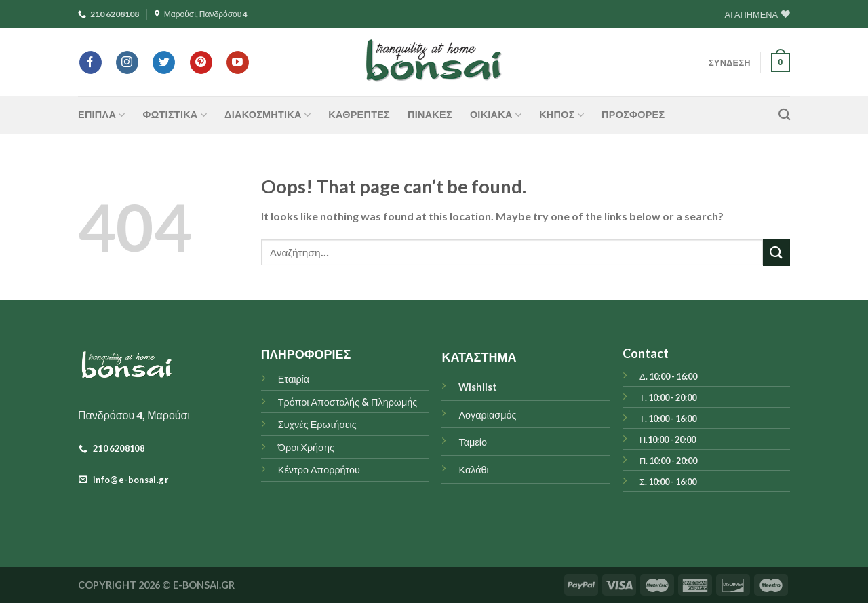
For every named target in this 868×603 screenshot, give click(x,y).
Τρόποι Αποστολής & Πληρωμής (348, 402)
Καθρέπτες (359, 114)
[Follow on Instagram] (127, 62)
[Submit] (776, 252)
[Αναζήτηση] (784, 115)
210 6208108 (108, 14)
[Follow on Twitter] (164, 62)
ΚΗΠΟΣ (561, 115)
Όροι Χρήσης (306, 447)
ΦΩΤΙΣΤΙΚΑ (175, 115)
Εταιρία (294, 379)
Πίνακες (430, 114)
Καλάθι (473, 470)
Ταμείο (472, 442)
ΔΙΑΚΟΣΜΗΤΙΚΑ (268, 115)
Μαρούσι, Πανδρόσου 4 (201, 14)
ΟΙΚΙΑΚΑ (496, 115)
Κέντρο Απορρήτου (319, 470)
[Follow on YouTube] (238, 62)
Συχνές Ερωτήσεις (317, 424)
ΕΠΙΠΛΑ (102, 115)
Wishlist (478, 387)
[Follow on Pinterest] (201, 62)
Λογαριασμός (487, 415)
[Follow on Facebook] (91, 62)
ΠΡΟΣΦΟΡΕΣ (633, 114)
